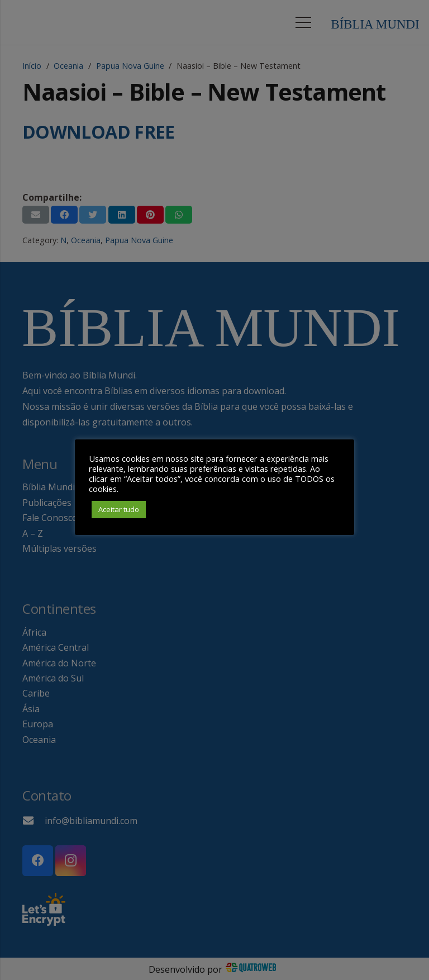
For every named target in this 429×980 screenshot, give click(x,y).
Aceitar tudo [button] (119, 509)
